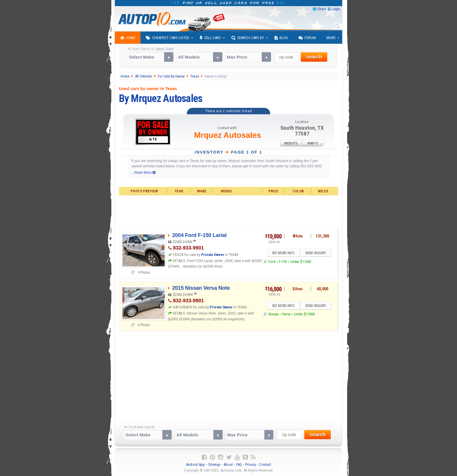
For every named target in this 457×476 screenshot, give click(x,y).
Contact (265, 464)
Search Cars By (248, 38)
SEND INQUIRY (316, 253)
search (314, 57)
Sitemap (214, 464)
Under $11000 (301, 262)
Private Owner (213, 255)
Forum (307, 38)
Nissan (274, 314)
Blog (281, 38)
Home (128, 38)
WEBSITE (291, 143)
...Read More (144, 173)
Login (336, 9)
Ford (272, 262)
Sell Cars (210, 38)
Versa (286, 314)
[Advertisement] (229, 211)
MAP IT (313, 143)
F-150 (283, 262)
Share (322, 9)
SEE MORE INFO (283, 253)
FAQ (239, 464)
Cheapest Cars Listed (167, 38)
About (228, 464)
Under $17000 (304, 314)
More (331, 38)
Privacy (251, 464)
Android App (195, 464)
